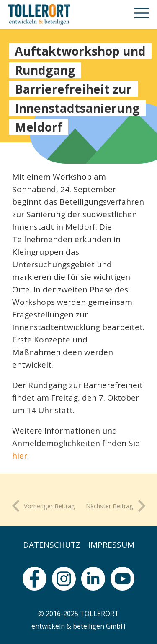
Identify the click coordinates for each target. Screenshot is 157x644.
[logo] (39, 15)
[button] (142, 15)
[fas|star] (35, 579)
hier (20, 456)
